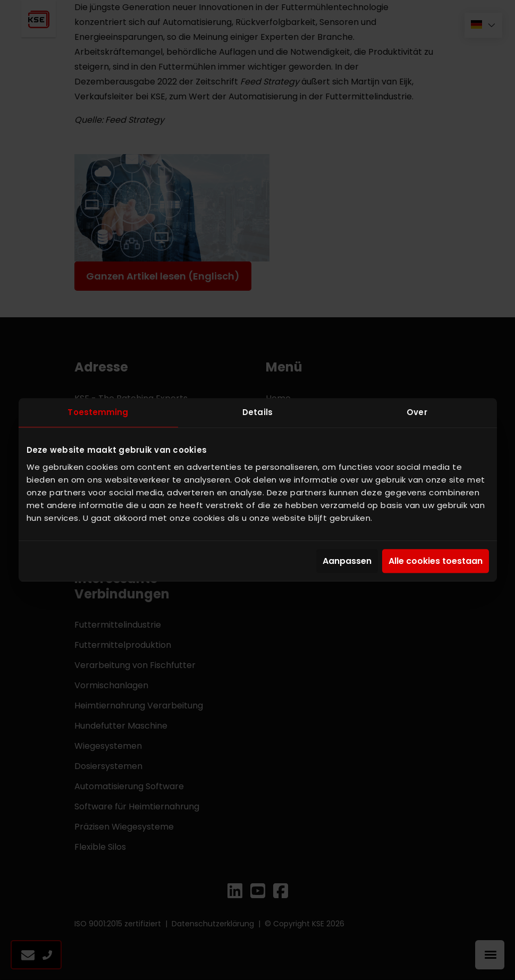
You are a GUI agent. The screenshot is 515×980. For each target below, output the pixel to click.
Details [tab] (257, 412)
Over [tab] (417, 412)
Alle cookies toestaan (436, 561)
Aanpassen (347, 561)
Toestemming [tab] (98, 412)
